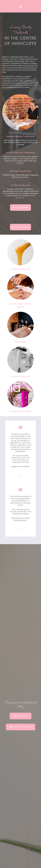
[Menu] (20, 7)
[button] (20, 208)
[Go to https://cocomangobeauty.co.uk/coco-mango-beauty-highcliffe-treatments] (20, 141)
